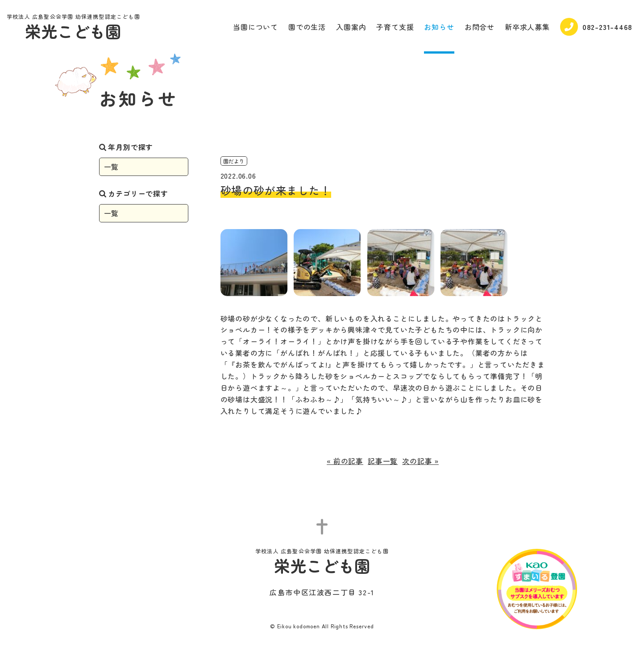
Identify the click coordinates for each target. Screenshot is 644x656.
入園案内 (351, 27)
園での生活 (307, 27)
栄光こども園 (73, 28)
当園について (256, 27)
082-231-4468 (596, 27)
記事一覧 (383, 461)
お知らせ (439, 27)
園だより (234, 161)
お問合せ (480, 27)
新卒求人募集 (527, 27)
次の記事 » (420, 461)
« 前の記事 (345, 461)
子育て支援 (395, 27)
